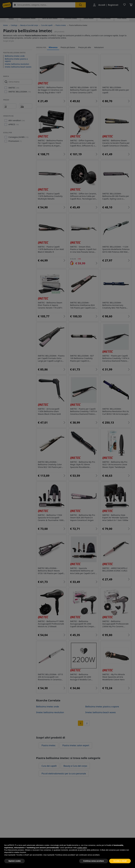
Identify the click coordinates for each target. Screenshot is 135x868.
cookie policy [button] (82, 854)
